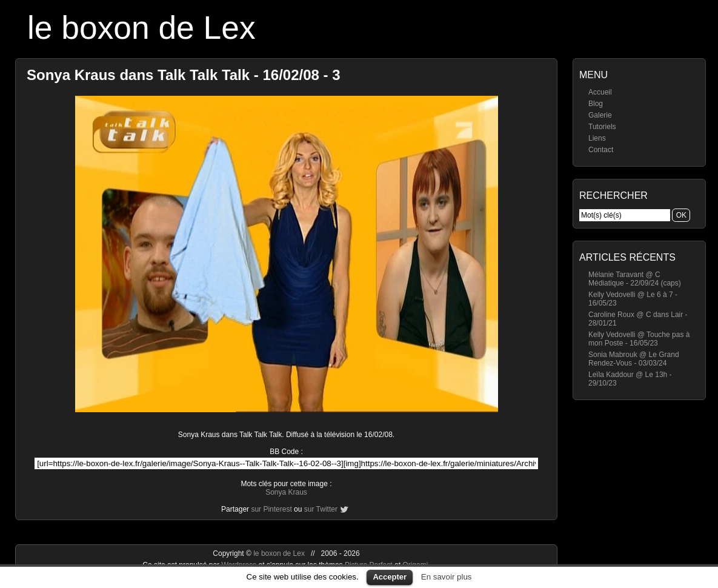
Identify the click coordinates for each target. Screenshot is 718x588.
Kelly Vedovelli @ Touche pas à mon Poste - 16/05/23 (639, 339)
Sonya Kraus (286, 492)
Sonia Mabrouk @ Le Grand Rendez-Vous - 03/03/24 (634, 359)
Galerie (600, 115)
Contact (601, 150)
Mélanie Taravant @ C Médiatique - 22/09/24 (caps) (635, 279)
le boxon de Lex (141, 28)
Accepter (390, 577)
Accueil (600, 92)
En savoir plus (447, 577)
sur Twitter (321, 509)
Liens (597, 138)
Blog (596, 104)
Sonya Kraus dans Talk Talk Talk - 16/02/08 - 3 (184, 75)
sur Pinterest (271, 509)
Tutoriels (602, 127)
